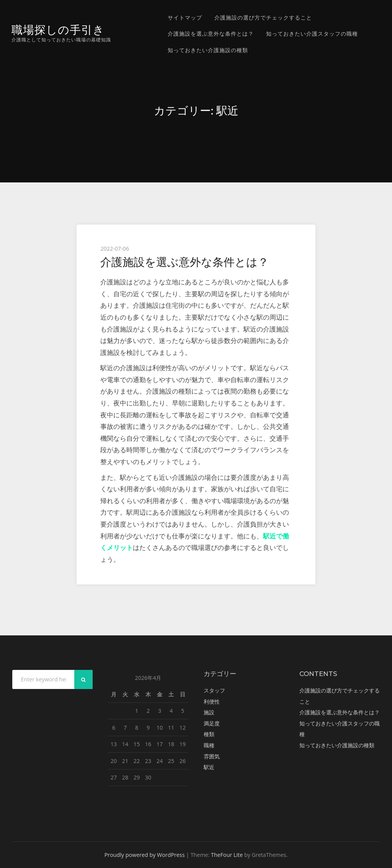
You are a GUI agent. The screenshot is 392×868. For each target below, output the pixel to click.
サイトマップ (185, 17)
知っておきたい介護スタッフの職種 (312, 34)
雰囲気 (212, 756)
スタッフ (214, 690)
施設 (209, 712)
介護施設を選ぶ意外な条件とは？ (211, 34)
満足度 (212, 723)
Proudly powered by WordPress (145, 855)
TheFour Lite (227, 855)
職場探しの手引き (58, 30)
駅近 (209, 767)
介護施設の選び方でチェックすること (263, 17)
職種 (209, 745)
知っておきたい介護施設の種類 (208, 50)
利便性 (212, 701)
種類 (209, 734)
